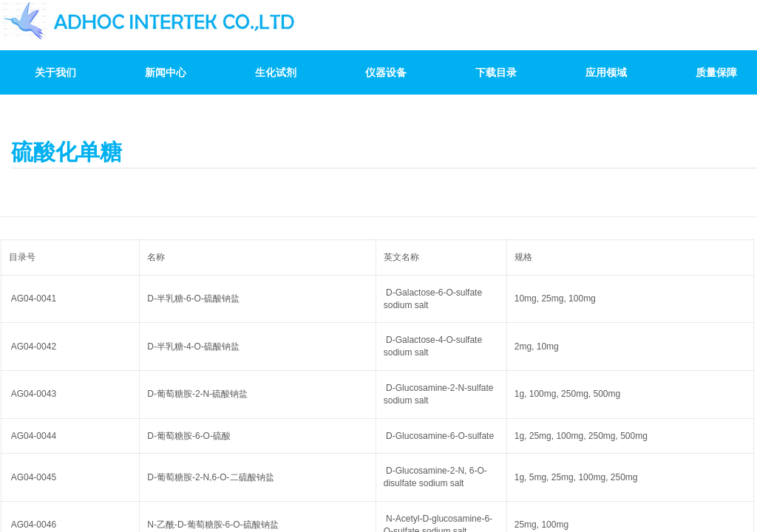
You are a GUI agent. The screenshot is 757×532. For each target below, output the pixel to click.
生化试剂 (276, 72)
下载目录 (496, 72)
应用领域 (606, 72)
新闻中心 (166, 72)
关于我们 (55, 72)
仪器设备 (386, 72)
